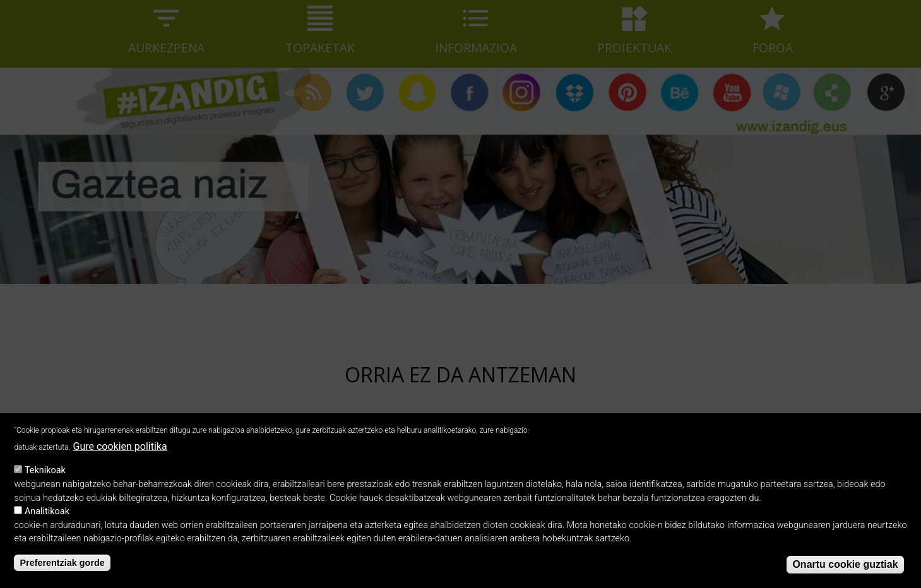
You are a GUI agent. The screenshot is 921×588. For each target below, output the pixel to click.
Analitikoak (47, 516)
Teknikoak (45, 475)
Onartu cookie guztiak (845, 569)
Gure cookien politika (120, 451)
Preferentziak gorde (62, 568)
